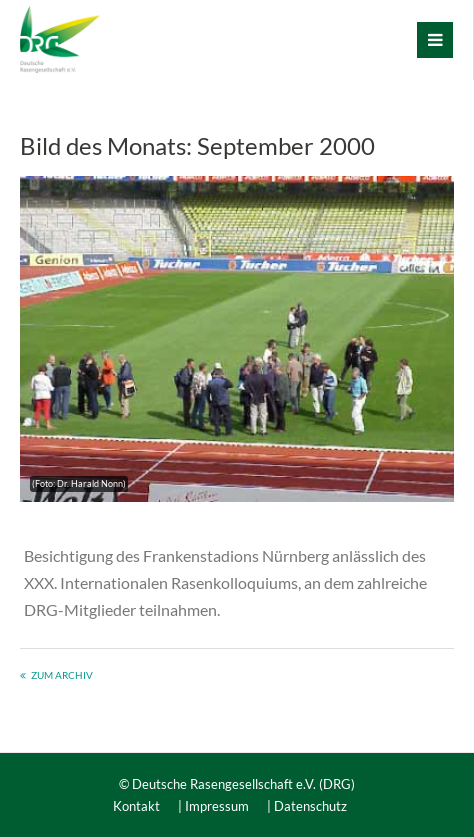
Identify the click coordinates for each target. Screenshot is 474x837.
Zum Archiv (62, 675)
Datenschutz (310, 806)
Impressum (217, 806)
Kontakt (136, 806)
